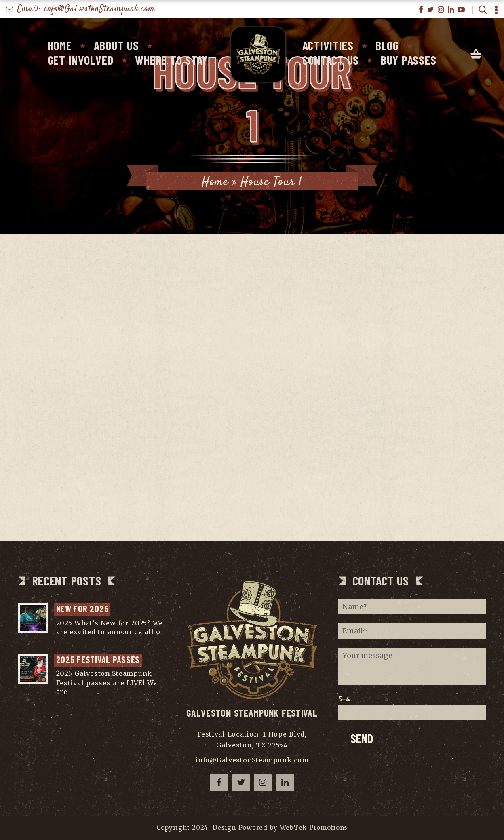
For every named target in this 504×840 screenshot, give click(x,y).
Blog (387, 45)
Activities (328, 45)
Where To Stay (171, 60)
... (59, 641)
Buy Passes (408, 60)
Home (60, 45)
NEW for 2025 (82, 608)
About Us (116, 45)
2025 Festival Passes (98, 659)
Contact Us (331, 60)
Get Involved (81, 60)
